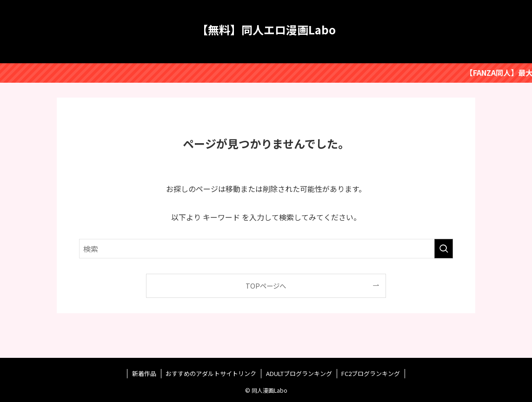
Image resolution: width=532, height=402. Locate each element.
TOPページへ (266, 286)
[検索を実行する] (444, 249)
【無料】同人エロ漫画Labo (266, 30)
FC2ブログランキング (371, 373)
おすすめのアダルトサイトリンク (211, 373)
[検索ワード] (266, 249)
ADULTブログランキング (299, 373)
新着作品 (144, 373)
